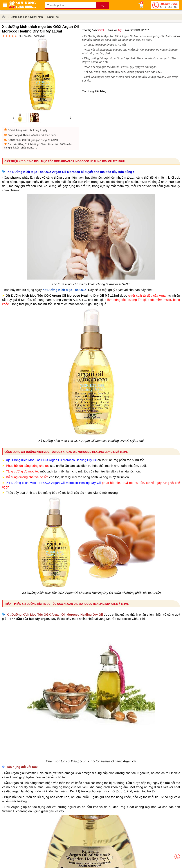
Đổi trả (12, 117)
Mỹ (120, 43)
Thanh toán (29, 122)
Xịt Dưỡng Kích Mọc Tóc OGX (65, 277)
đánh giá (119, 38)
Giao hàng (14, 122)
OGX (101, 43)
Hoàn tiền (54, 131)
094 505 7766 (169, 6)
